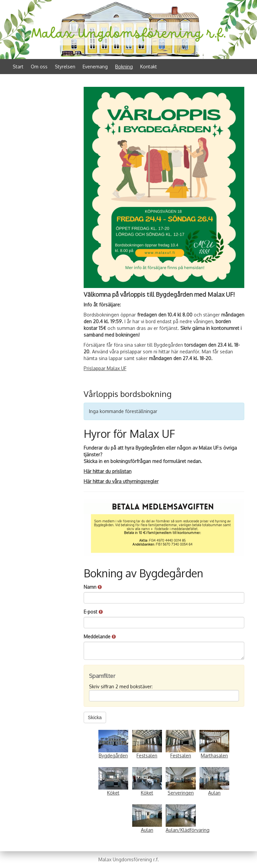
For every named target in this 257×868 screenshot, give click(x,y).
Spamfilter (102, 676)
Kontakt (149, 67)
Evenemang (95, 67)
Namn (93, 587)
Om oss (39, 67)
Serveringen (181, 793)
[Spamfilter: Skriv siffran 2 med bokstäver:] (164, 696)
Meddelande (100, 636)
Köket (113, 793)
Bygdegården (113, 756)
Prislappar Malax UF (105, 368)
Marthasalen (214, 756)
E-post (93, 612)
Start (18, 67)
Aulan (214, 793)
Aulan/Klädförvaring (188, 830)
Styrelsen (65, 67)
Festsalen (147, 756)
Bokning (124, 67)
